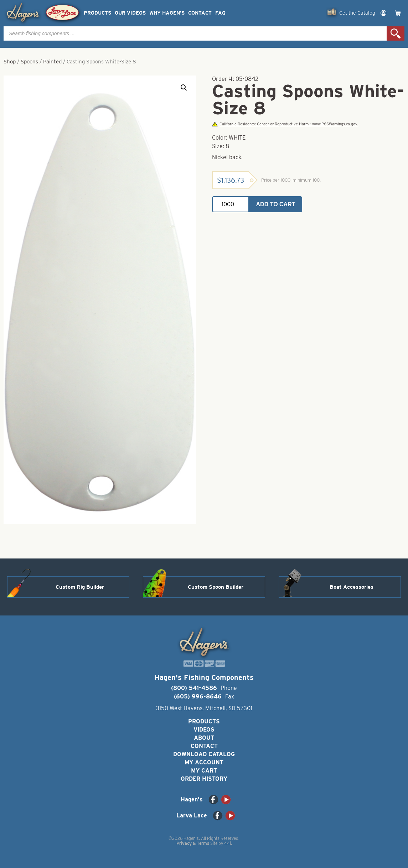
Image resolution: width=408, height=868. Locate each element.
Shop (10, 62)
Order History (204, 779)
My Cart (204, 771)
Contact (200, 13)
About (204, 738)
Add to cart (276, 204)
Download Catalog (204, 754)
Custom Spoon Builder (216, 587)
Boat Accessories (352, 587)
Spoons (29, 62)
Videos (204, 730)
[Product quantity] (231, 204)
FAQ (220, 13)
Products (97, 13)
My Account (204, 762)
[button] (184, 88)
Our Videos (130, 13)
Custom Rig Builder (80, 587)
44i (228, 843)
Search (396, 33)
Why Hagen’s (167, 13)
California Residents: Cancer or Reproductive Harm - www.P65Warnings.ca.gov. (285, 124)
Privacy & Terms (193, 843)
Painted (52, 62)
